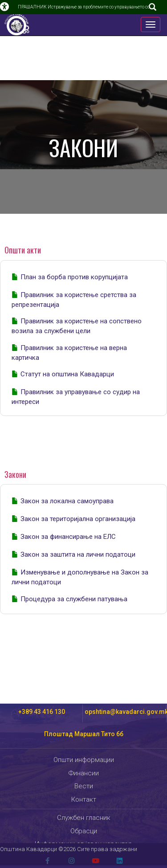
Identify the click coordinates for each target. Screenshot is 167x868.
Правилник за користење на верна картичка (69, 353)
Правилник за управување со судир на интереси (76, 397)
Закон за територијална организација (78, 519)
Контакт (84, 799)
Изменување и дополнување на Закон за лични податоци (80, 577)
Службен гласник (84, 818)
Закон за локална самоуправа (67, 501)
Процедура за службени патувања (74, 599)
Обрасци (84, 831)
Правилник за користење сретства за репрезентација (74, 300)
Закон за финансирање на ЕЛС (68, 537)
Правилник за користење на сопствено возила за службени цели (77, 326)
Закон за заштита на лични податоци (78, 554)
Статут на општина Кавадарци (67, 374)
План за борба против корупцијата (74, 277)
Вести (84, 786)
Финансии (84, 773)
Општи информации (84, 760)
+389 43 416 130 (42, 712)
